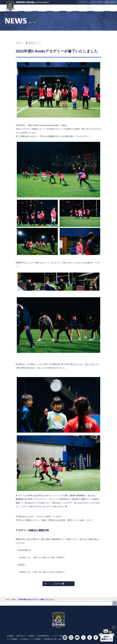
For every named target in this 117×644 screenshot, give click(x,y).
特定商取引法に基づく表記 (17, 639)
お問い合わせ (21, 633)
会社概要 (10, 633)
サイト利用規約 (27, 636)
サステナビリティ (84, 8)
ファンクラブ (41, 8)
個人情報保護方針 (45, 633)
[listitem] (58, 318)
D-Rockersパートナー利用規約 (47, 636)
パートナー (98, 8)
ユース (72, 8)
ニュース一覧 (59, 584)
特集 (108, 8)
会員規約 (33, 633)
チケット (21, 8)
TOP (8, 600)
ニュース (63, 8)
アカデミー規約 (13, 636)
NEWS (14, 600)
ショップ (53, 8)
